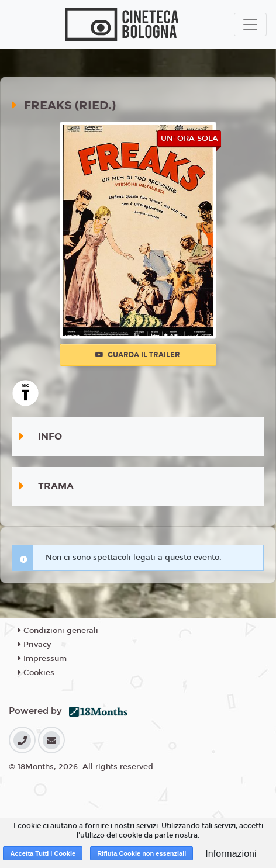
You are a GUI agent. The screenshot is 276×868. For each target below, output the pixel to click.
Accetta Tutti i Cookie (43, 853)
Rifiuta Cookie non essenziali (142, 853)
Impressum (42, 659)
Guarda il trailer (138, 355)
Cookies (36, 673)
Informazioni (231, 854)
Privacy (34, 645)
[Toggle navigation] (250, 25)
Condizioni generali (58, 631)
